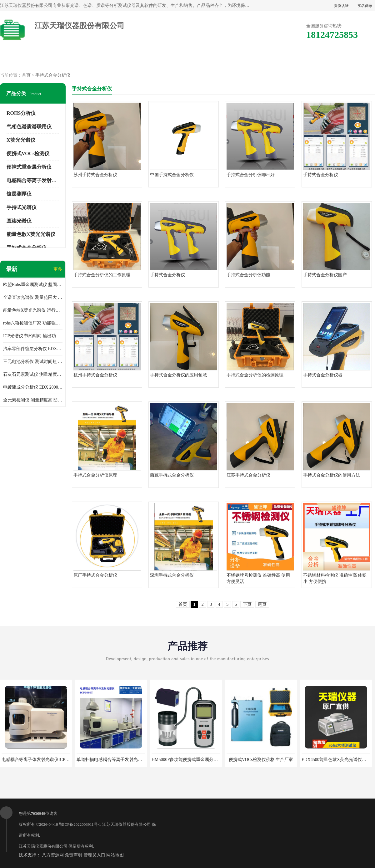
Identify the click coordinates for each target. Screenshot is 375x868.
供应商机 (81, 60)
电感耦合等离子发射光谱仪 (37, 180)
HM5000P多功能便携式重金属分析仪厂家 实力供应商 (203, 760)
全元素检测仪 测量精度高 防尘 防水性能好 (33, 400)
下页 (247, 604)
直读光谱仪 (19, 221)
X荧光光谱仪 (21, 140)
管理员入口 (94, 855)
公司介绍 (187, 60)
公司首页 (27, 60)
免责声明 (73, 855)
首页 (26, 75)
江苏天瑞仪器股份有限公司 (127, 824)
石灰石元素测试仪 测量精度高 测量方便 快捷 (33, 374)
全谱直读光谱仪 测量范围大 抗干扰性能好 (33, 297)
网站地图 (115, 855)
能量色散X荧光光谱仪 (31, 234)
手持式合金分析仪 (53, 75)
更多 (58, 269)
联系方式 (348, 60)
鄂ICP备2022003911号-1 (80, 824)
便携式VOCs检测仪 (28, 153)
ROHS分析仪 (21, 113)
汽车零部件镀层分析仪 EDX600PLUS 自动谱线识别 (33, 349)
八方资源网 (53, 855)
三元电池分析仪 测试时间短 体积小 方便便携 (33, 362)
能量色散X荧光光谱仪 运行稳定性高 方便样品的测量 (33, 310)
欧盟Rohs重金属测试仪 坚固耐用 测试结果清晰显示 (33, 285)
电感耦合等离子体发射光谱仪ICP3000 (38, 760)
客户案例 (294, 60)
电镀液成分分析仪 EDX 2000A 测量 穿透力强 (33, 387)
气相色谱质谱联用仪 (29, 127)
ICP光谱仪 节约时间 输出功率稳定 (33, 336)
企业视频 (134, 60)
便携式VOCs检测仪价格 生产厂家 (261, 760)
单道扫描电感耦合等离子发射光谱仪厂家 (116, 760)
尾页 (262, 604)
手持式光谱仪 (22, 207)
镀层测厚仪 (19, 194)
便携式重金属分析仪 (29, 167)
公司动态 (241, 60)
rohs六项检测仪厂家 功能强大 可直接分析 (33, 323)
